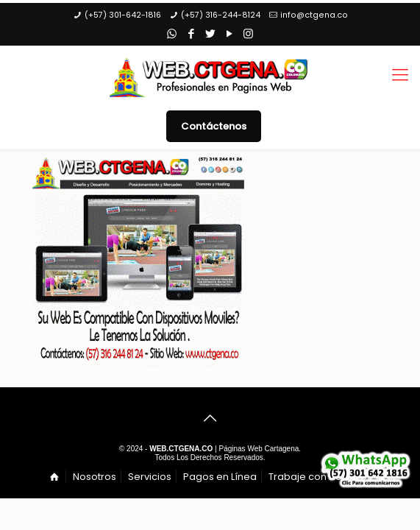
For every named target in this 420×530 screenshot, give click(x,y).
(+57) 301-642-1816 (123, 15)
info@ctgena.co (314, 15)
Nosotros (95, 477)
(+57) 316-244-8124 (221, 15)
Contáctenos (214, 126)
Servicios (150, 477)
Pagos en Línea (220, 477)
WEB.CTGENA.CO (181, 449)
